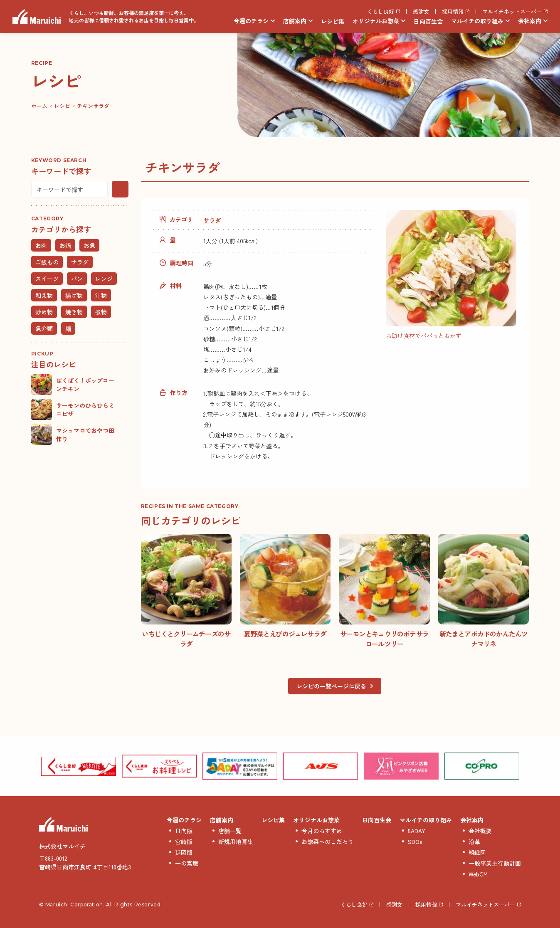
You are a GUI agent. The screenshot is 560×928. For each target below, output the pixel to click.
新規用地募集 (236, 842)
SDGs (415, 842)
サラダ (212, 220)
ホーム (39, 106)
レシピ (62, 106)
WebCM (478, 874)
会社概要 (480, 831)
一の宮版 (187, 863)
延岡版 (184, 852)
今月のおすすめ (322, 831)
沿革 (474, 842)
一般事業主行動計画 (495, 863)
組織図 (477, 852)
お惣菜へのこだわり (328, 842)
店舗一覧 (230, 831)
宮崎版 (184, 842)
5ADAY (417, 831)
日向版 (184, 831)
